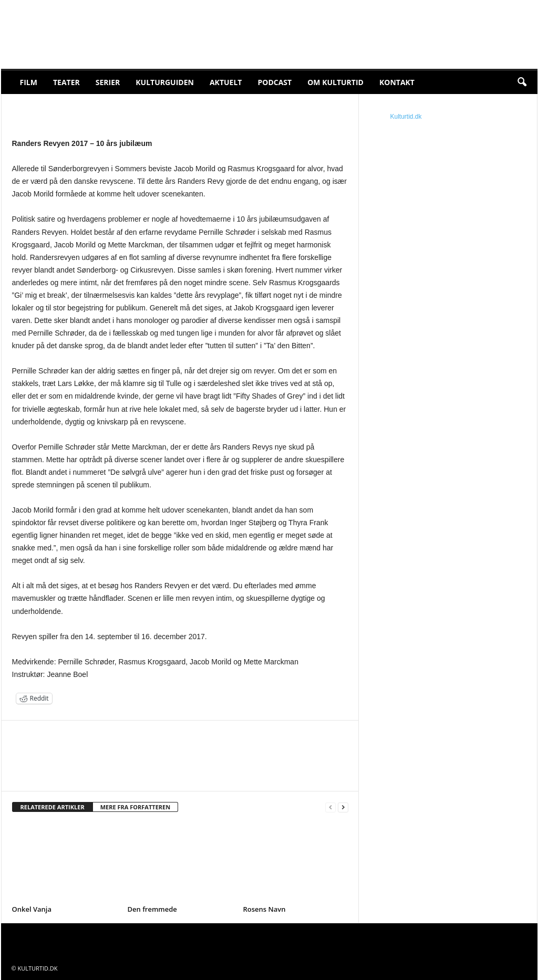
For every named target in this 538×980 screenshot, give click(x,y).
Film (29, 82)
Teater (66, 82)
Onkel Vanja (32, 909)
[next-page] (343, 807)
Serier (108, 82)
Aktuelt (226, 82)
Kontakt (397, 82)
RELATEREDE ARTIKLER (53, 807)
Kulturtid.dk (406, 117)
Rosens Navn (265, 909)
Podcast (275, 82)
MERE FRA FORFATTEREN (136, 807)
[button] (522, 82)
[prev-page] (330, 807)
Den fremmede (152, 909)
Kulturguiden (165, 82)
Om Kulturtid (335, 82)
